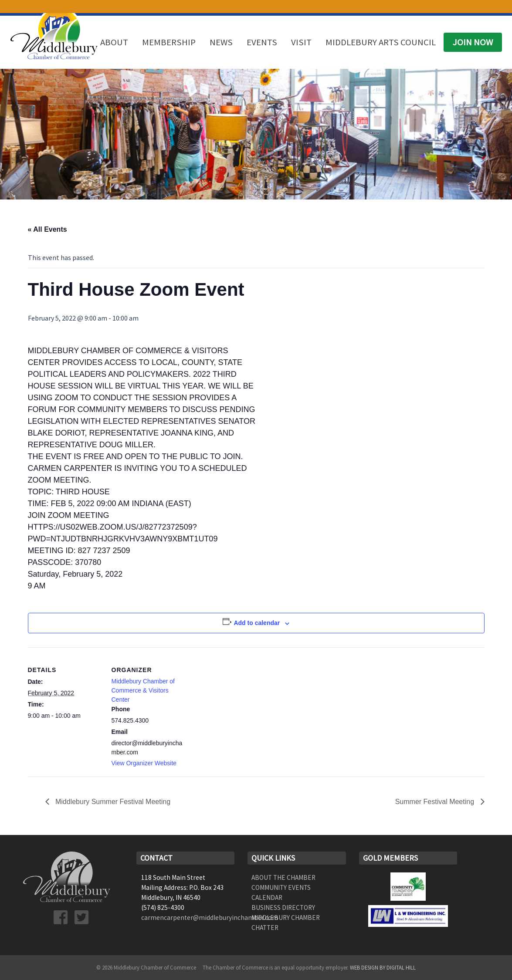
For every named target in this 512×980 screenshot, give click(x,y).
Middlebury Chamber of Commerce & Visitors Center (143, 690)
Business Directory (283, 907)
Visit (301, 42)
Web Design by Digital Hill (383, 967)
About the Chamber (283, 877)
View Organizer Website (144, 763)
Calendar (267, 897)
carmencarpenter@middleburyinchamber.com (210, 917)
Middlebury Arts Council (381, 42)
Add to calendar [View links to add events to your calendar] (257, 623)
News (221, 42)
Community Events (281, 887)
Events (262, 42)
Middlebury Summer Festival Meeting (112, 802)
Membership (169, 42)
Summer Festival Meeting (436, 802)
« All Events (47, 229)
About (114, 42)
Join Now (473, 42)
